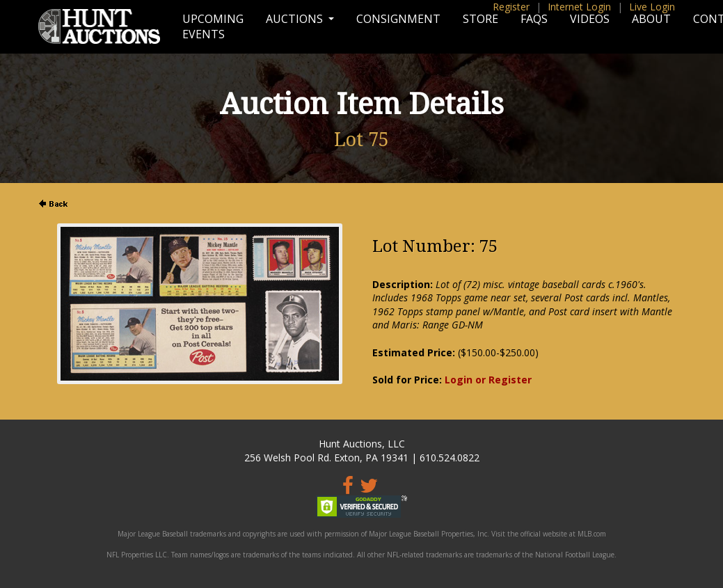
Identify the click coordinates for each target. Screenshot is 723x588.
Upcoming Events (213, 26)
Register (511, 7)
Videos (590, 19)
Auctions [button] (296, 19)
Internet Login (579, 7)
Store (480, 19)
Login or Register (488, 380)
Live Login (652, 7)
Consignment (398, 19)
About (651, 19)
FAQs (534, 19)
